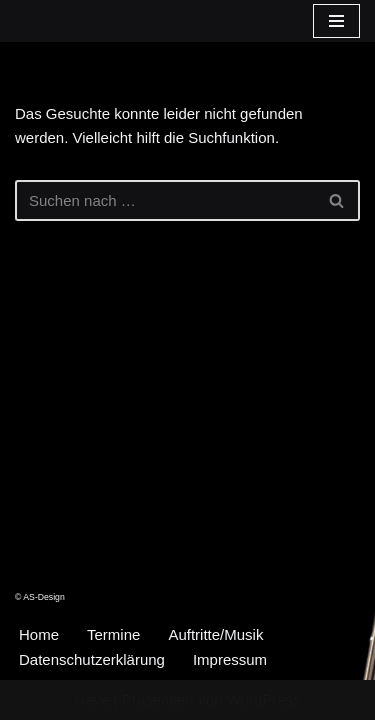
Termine (113, 634)
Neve (91, 699)
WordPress (264, 699)
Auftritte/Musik (215, 634)
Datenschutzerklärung (92, 659)
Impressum (230, 659)
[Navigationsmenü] (336, 21)
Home (39, 634)
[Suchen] (165, 200)
